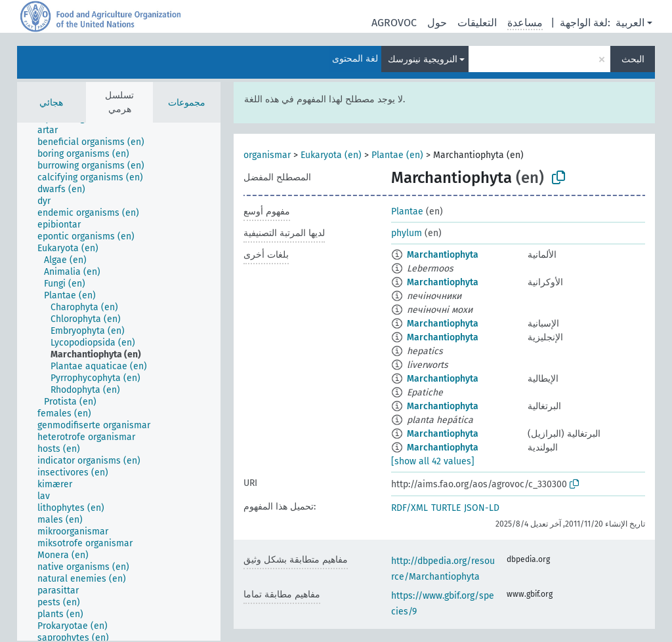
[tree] (119, 382)
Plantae (407, 211)
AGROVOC (394, 23)
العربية (630, 23)
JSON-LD (482, 508)
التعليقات (477, 23)
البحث (633, 59)
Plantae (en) (397, 155)
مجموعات (187, 103)
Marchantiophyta (443, 255)
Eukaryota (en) (331, 155)
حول (437, 23)
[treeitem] (53, 130)
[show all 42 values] (433, 461)
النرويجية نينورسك (423, 59)
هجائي (51, 103)
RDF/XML (409, 508)
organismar (267, 155)
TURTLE (446, 508)
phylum (407, 233)
